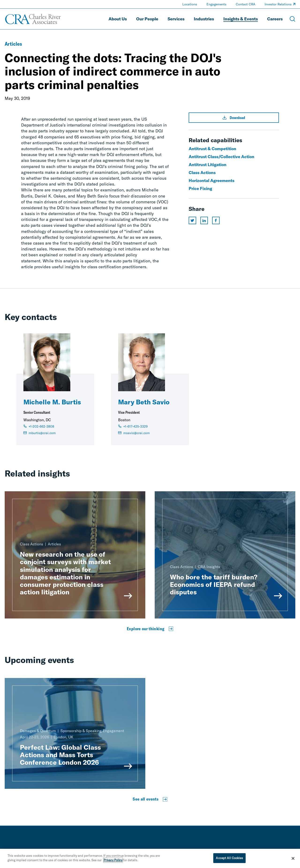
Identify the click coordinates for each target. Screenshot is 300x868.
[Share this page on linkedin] (204, 220)
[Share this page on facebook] (216, 220)
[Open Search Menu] (292, 19)
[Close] (293, 859)
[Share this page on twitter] (192, 220)
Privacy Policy (113, 861)
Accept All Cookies (229, 859)
